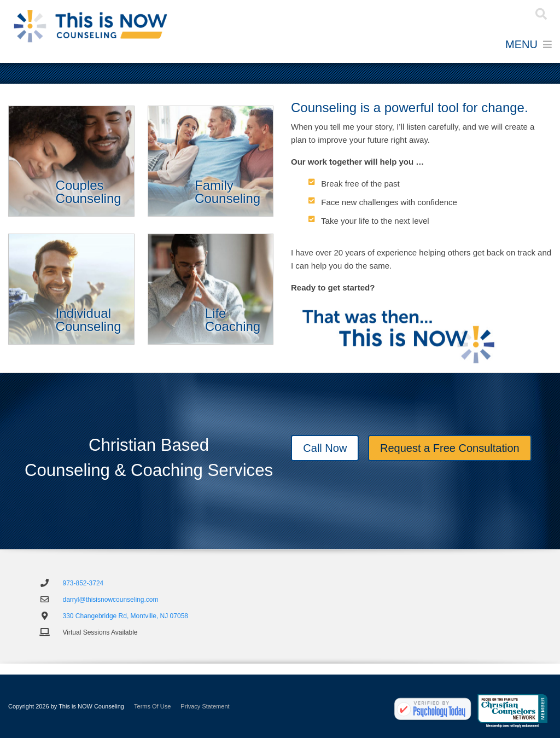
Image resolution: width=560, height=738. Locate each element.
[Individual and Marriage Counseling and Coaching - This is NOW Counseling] (90, 26)
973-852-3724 (83, 583)
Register (484, 14)
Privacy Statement (205, 706)
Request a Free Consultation (450, 449)
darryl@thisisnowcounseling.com (111, 600)
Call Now (325, 449)
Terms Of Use (152, 706)
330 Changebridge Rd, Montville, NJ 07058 (126, 616)
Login (501, 14)
